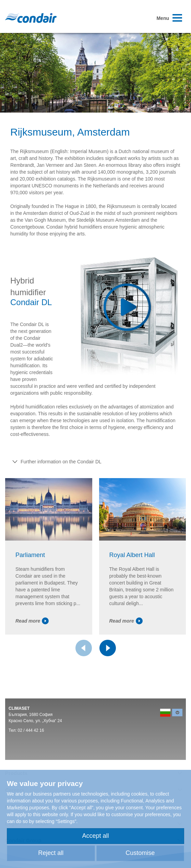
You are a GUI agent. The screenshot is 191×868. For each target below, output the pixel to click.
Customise (140, 853)
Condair (31, 18)
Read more (32, 621)
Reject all (51, 853)
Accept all (95, 836)
